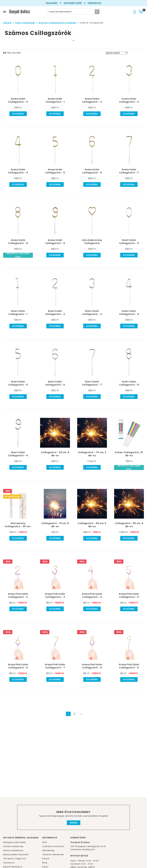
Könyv (45, 867)
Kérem (74, 823)
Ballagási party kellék (14, 842)
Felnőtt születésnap (13, 850)
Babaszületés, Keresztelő (16, 854)
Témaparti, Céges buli (15, 859)
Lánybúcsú (94, 3)
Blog (45, 863)
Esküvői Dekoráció (12, 867)
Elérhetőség (48, 850)
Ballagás (52, 3)
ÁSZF (45, 842)
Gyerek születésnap (13, 846)
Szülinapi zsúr (73, 3)
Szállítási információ (53, 846)
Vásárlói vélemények (53, 854)
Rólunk (46, 859)
